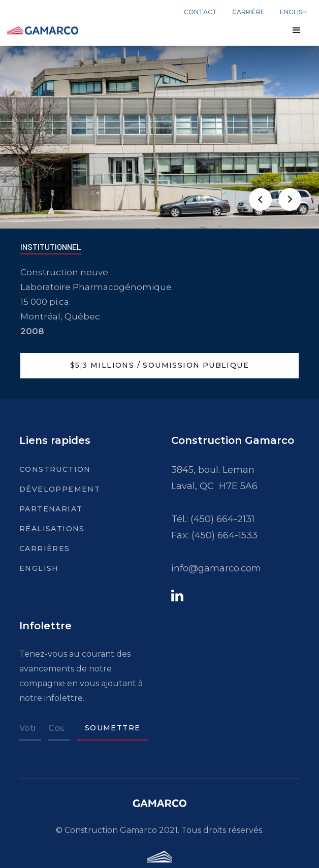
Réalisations (48, 529)
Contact (200, 12)
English (39, 568)
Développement (48, 489)
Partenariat (48, 509)
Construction (48, 469)
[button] (297, 30)
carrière (248, 12)
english (293, 12)
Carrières (45, 549)
